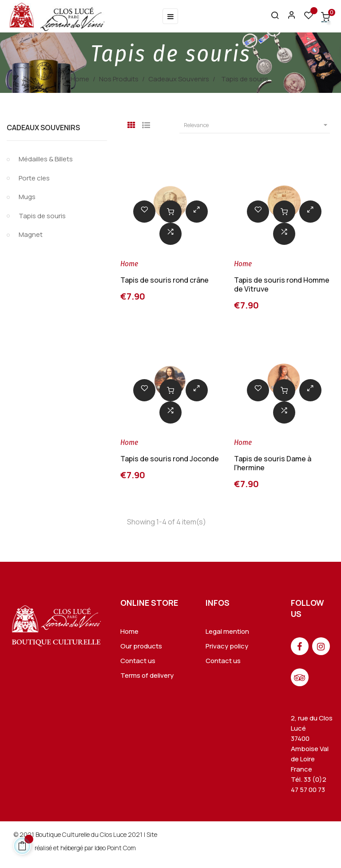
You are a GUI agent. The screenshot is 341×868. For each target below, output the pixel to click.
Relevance (257, 125)
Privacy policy (227, 646)
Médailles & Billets (46, 159)
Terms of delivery (147, 675)
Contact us (138, 661)
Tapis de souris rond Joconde (170, 459)
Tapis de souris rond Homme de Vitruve (282, 284)
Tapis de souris (42, 216)
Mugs (27, 197)
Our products (141, 646)
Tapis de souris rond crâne (165, 280)
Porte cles (34, 178)
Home (129, 631)
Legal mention (227, 631)
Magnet (31, 234)
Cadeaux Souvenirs (43, 128)
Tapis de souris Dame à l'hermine (273, 463)
